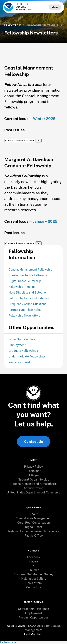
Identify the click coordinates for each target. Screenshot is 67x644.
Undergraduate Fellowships (27, 356)
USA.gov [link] (34, 475)
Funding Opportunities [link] (33, 618)
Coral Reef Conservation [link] (33, 523)
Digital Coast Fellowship (25, 281)
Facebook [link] (34, 557)
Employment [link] (33, 613)
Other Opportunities (22, 339)
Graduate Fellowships (23, 351)
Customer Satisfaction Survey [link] (33, 574)
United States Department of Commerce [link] (34, 492)
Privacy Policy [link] (33, 467)
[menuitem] (33, 467)
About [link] (33, 514)
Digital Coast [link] (34, 527)
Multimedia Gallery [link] (34, 579)
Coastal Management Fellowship (30, 270)
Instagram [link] (34, 561)
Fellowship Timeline (22, 287)
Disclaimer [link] (33, 471)
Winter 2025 (44, 119)
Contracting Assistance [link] (33, 609)
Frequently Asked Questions (27, 304)
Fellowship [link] (13, 25)
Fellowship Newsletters (24, 316)
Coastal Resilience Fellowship (29, 275)
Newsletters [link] (33, 583)
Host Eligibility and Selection (28, 293)
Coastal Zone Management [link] (34, 518)
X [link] (33, 566)
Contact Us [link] (34, 442)
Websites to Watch (21, 362)
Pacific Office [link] (34, 536)
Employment (17, 345)
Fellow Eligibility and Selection (29, 298)
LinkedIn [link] (34, 570)
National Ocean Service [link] (33, 480)
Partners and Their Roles (25, 310)
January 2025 (45, 221)
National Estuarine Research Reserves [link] (33, 531)
